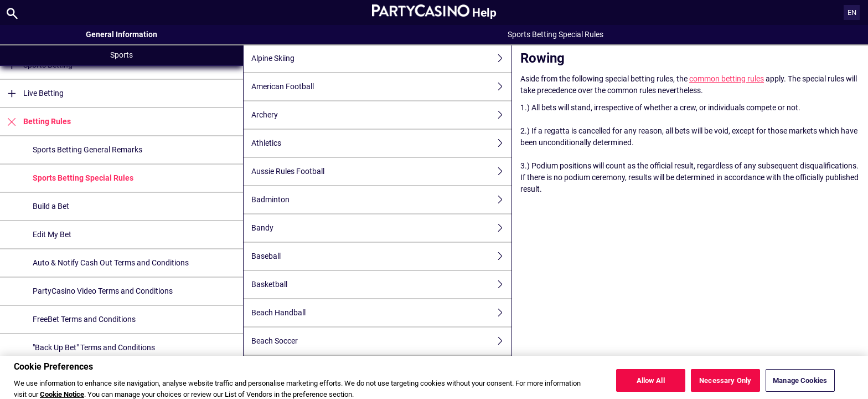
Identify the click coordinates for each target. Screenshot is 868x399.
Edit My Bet (52, 234)
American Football (381, 87)
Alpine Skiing (381, 58)
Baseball (381, 256)
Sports (122, 55)
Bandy (381, 228)
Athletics (381, 143)
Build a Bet (51, 206)
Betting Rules (35, 122)
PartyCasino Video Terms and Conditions (103, 291)
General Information (122, 34)
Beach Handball (381, 313)
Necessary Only (725, 386)
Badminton (381, 200)
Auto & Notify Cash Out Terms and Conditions (111, 263)
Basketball (381, 285)
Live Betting (32, 93)
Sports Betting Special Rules (83, 178)
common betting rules (727, 79)
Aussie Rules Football (381, 172)
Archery (381, 115)
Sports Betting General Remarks (87, 150)
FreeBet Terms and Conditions (84, 319)
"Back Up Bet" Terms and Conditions (94, 347)
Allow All (651, 386)
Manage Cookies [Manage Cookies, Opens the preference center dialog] (800, 386)
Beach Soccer (381, 341)
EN (852, 12)
